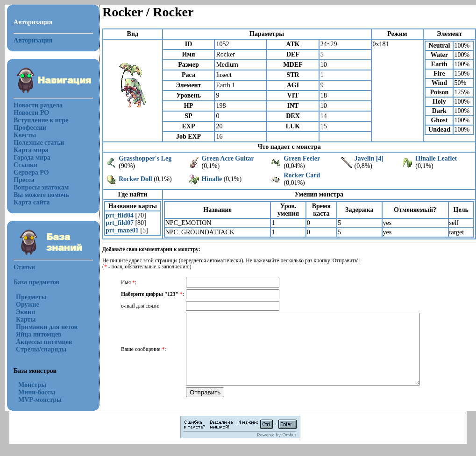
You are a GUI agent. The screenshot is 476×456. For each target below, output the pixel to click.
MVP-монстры (40, 400)
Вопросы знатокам (41, 187)
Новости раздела (38, 105)
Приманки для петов (47, 327)
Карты (26, 319)
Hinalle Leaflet (436, 158)
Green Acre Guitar (228, 158)
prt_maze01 (122, 230)
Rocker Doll (135, 179)
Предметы (31, 297)
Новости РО (31, 113)
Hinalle (212, 179)
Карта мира (31, 150)
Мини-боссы (37, 392)
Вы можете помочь (41, 195)
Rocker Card (302, 175)
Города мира (32, 158)
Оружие (28, 305)
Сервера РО (31, 172)
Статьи (24, 267)
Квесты (25, 135)
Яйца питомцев (39, 334)
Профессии (30, 128)
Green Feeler (302, 158)
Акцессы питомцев (44, 342)
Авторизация (33, 40)
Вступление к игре (41, 120)
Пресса (24, 180)
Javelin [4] (369, 158)
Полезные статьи (39, 143)
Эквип (25, 312)
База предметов (36, 282)
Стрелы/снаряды (41, 349)
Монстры (32, 385)
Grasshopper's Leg (145, 158)
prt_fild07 (120, 223)
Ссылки (25, 165)
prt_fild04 (120, 215)
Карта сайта (32, 202)
